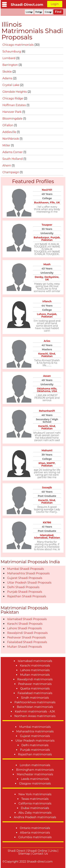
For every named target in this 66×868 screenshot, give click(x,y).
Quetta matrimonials (35, 689)
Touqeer (47, 225)
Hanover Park (12, 112)
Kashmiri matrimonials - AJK (35, 711)
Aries (47, 341)
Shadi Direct (16, 851)
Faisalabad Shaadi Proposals (27, 642)
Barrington (10, 65)
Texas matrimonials (35, 799)
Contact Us (40, 854)
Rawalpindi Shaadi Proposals (27, 633)
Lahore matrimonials (35, 670)
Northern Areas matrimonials (35, 716)
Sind (52, 354)
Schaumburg (12, 51)
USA (54, 391)
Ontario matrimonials (35, 828)
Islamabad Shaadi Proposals (27, 619)
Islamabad (47, 535)
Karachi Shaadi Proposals (25, 624)
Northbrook (11, 139)
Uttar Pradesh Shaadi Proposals (29, 583)
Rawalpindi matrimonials (35, 679)
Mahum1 (47, 450)
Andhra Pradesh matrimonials (35, 817)
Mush (47, 264)
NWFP (51, 463)
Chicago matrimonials (18, 45)
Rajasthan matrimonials (35, 754)
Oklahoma (44, 391)
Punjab (55, 237)
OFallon (8, 125)
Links (53, 851)
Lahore (41, 314)
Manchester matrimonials (35, 774)
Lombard (9, 58)
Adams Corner (13, 152)
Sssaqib (47, 487)
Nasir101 (47, 190)
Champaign (11, 172)
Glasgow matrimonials (35, 784)
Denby (39, 277)
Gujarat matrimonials (35, 736)
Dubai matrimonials (35, 808)
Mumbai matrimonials (35, 727)
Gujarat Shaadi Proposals (25, 578)
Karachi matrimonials (35, 666)
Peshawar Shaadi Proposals (26, 637)
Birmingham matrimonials (35, 770)
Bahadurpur (41, 237)
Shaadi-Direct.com (27, 5)
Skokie (7, 72)
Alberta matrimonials (35, 833)
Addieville (10, 132)
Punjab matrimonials (35, 750)
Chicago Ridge (13, 98)
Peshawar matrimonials (35, 684)
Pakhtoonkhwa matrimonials (35, 702)
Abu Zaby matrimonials (35, 813)
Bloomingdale (13, 119)
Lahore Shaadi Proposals (24, 628)
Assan (47, 376)
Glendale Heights (15, 92)
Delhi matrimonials (35, 745)
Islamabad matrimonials (35, 661)
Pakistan (47, 240)
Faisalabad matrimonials (35, 693)
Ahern (7, 166)
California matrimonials (35, 803)
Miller (7, 145)
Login (55, 4)
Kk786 (47, 522)
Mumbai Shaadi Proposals (26, 569)
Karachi (43, 354)
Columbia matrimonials (35, 837)
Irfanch (47, 301)
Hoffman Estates (15, 105)
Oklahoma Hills (47, 389)
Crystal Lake (11, 85)
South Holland (13, 159)
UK (58, 203)
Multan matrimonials (35, 675)
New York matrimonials (35, 794)
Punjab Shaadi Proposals (25, 592)
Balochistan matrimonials (35, 707)
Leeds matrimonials (35, 779)
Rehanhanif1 (47, 411)
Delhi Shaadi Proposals (23, 587)
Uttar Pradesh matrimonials (35, 741)
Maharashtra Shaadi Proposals (28, 573)
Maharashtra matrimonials (35, 731)
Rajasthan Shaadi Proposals (27, 596)
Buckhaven (41, 203)
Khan (42, 463)
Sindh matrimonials (35, 698)
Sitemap (24, 854)
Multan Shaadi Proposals (25, 647)
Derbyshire (52, 277)
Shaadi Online (37, 851)
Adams (8, 78)
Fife (52, 203)
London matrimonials (35, 765)
